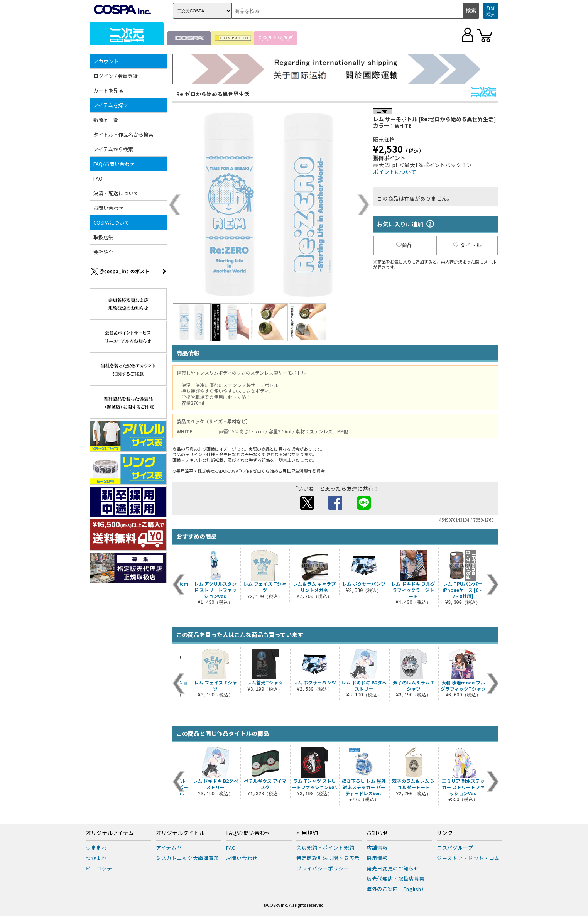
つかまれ (96, 858)
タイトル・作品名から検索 (123, 134)
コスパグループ (455, 848)
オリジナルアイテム (110, 833)
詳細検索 (491, 11)
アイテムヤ (169, 848)
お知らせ (377, 833)
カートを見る (108, 90)
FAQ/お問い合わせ (114, 164)
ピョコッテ (99, 868)
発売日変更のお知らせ (393, 868)
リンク (445, 833)
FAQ (98, 178)
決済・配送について (116, 193)
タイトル (467, 245)
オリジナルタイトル (180, 833)
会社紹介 (103, 252)
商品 (404, 245)
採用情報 (377, 858)
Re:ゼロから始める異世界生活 (213, 94)
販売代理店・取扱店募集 (395, 878)
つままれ (96, 848)
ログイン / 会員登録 (116, 76)
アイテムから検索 (113, 149)
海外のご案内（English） (397, 889)
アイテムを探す (111, 105)
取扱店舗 (103, 237)
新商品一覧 (106, 120)
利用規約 (307, 833)
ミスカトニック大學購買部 (188, 858)
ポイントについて (395, 172)
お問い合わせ (108, 208)
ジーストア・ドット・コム (468, 858)
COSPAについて (111, 222)
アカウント (106, 61)
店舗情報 (377, 848)
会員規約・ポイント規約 (325, 848)
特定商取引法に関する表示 (328, 858)
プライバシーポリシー (323, 868)
